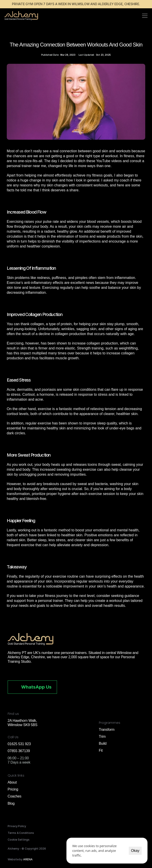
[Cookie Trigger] (19, 840)
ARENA (28, 859)
